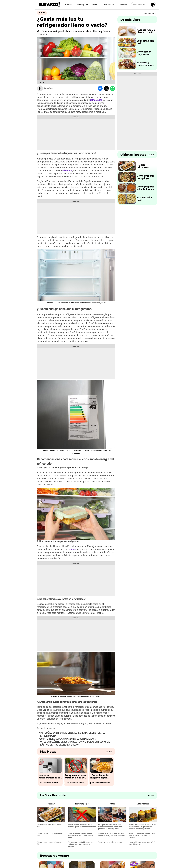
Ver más (109, 752)
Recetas (68, 5)
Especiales (123, 5)
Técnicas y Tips (82, 5)
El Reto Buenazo (108, 5)
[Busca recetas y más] (144, 5)
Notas (95, 5)
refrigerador (96, 100)
